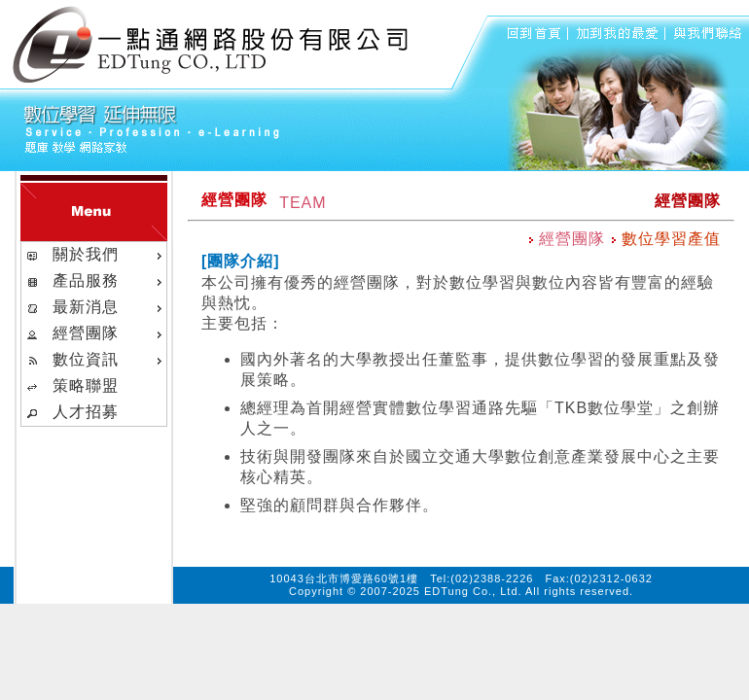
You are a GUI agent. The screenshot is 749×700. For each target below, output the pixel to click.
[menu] (94, 334)
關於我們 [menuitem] (95, 255)
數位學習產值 (666, 239)
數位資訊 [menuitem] (95, 360)
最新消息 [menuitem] (95, 307)
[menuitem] (94, 386)
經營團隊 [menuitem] (95, 333)
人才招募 (86, 412)
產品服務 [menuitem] (95, 281)
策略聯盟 (86, 385)
